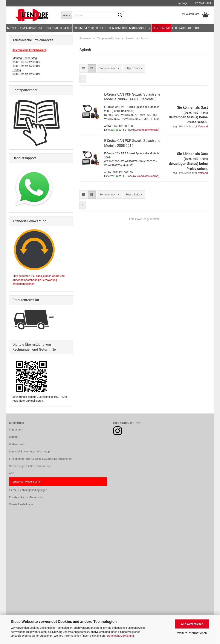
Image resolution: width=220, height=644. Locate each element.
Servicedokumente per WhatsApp (29, 451)
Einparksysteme (32, 28)
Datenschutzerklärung (120, 636)
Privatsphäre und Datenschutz (27, 497)
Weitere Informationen (192, 633)
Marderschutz (140, 28)
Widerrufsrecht (18, 444)
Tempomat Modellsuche (26, 482)
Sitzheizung (161, 28)
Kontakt (14, 437)
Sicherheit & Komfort (112, 28)
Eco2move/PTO (84, 28)
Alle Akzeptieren (192, 624)
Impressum (16, 430)
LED (175, 28)
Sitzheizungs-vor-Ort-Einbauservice (30, 466)
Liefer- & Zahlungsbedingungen (28, 490)
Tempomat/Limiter (58, 28)
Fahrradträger (190, 28)
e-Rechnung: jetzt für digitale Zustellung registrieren (40, 459)
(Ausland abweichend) (146, 130)
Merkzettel (203, 3)
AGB (12, 473)
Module (13, 28)
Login (183, 3)
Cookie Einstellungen (22, 504)
